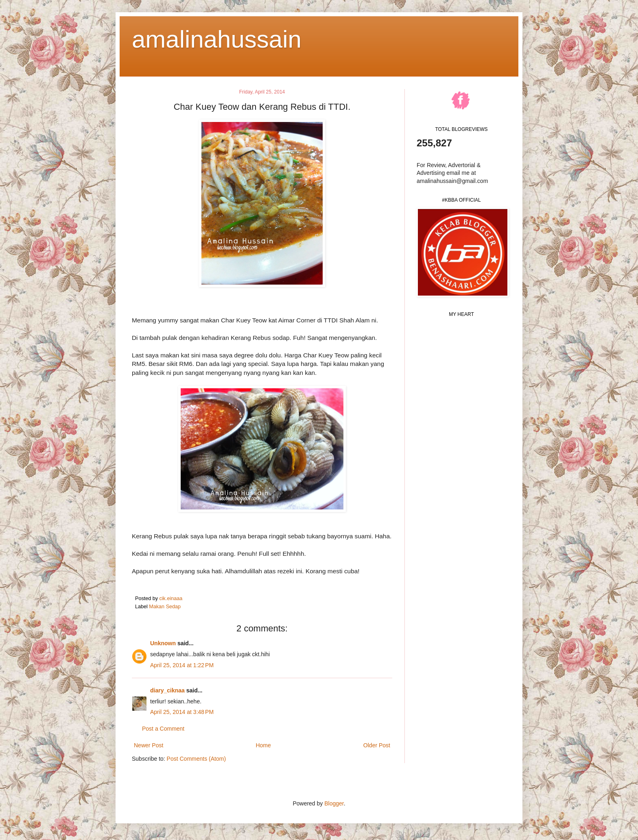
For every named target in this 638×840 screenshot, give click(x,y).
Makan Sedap (165, 607)
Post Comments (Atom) (196, 759)
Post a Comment (163, 729)
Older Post (377, 745)
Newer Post (149, 745)
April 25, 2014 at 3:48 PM (182, 712)
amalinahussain (217, 39)
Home (263, 745)
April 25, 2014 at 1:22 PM (182, 665)
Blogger (334, 803)
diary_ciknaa (167, 690)
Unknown (163, 643)
